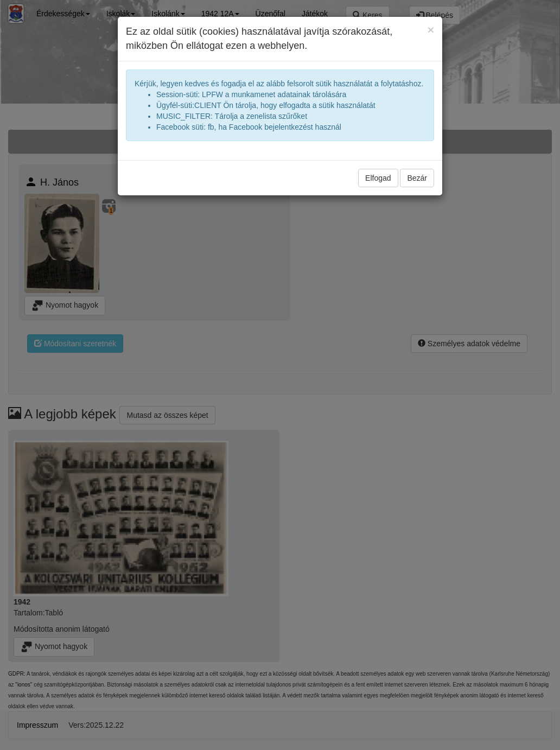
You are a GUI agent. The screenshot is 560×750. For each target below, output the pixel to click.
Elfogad (378, 178)
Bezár (417, 178)
